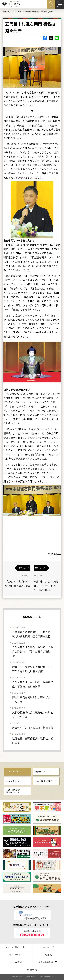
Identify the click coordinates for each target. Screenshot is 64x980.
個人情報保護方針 (46, 962)
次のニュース (40, 568)
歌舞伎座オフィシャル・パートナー (32, 907)
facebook (45, 38)
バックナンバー (13, 781)
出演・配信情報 (14, 791)
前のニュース (24, 568)
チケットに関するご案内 (16, 947)
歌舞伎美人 (7, 12)
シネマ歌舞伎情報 (43, 781)
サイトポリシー (16, 955)
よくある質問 (16, 962)
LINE (57, 38)
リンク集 (48, 955)
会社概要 (30, 970)
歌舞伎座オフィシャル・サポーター (32, 925)
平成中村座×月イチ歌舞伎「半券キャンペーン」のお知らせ (46, 586)
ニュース (18, 12)
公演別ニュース (42, 771)
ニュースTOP (12, 771)
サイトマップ (48, 947)
